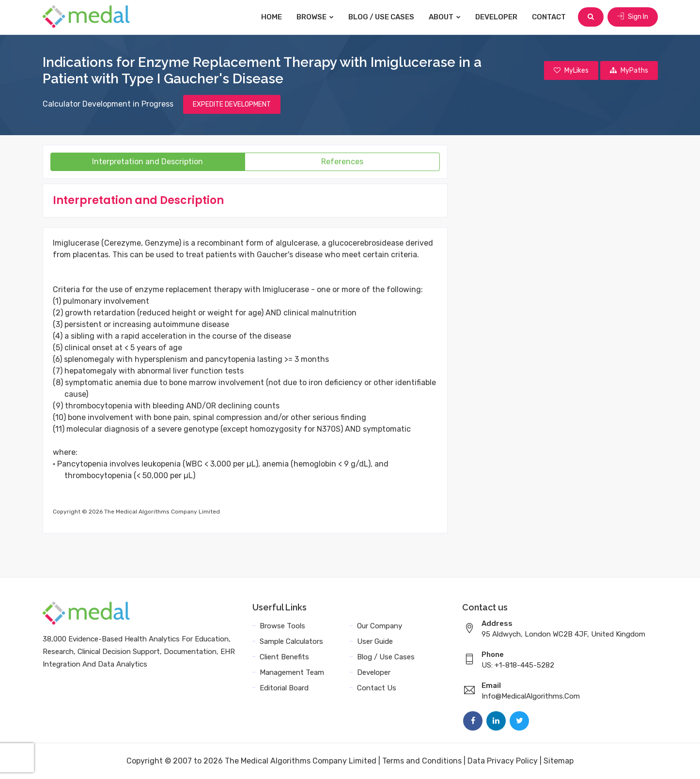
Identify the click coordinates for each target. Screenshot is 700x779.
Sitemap (559, 761)
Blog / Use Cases (381, 17)
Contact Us (377, 688)
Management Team (292, 672)
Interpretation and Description (148, 162)
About (445, 17)
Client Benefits (284, 657)
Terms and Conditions (422, 761)
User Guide (375, 641)
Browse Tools (282, 626)
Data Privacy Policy (503, 761)
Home (272, 17)
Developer (496, 17)
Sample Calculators (291, 641)
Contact (549, 17)
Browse (315, 17)
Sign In (633, 17)
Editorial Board (284, 688)
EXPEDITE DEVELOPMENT (232, 104)
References (342, 162)
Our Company (380, 626)
